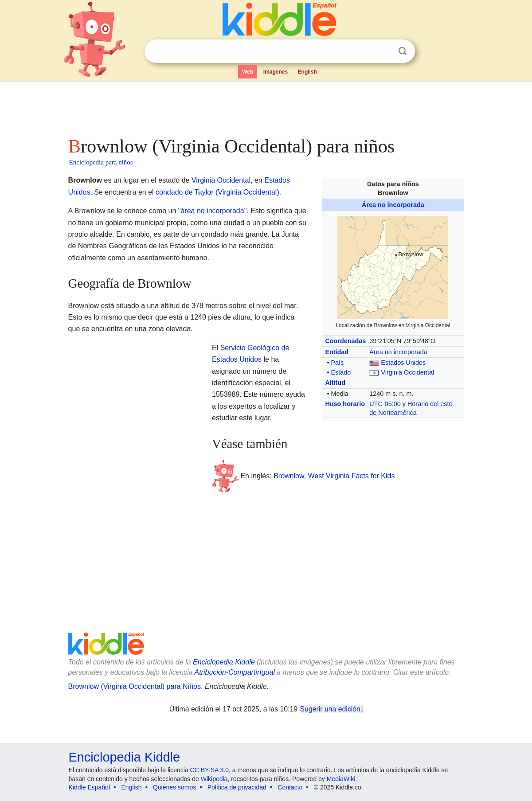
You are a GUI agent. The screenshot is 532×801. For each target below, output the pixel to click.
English (307, 72)
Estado (341, 372)
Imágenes (276, 72)
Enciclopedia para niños (101, 162)
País (337, 363)
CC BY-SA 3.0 (209, 770)
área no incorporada (212, 211)
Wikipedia (214, 779)
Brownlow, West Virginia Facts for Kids (334, 476)
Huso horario (345, 404)
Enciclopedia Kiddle (224, 662)
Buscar (403, 51)
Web (248, 72)
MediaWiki (341, 779)
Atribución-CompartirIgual (235, 672)
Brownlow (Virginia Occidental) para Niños (135, 686)
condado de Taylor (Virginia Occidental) (217, 192)
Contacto (290, 787)
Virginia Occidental (407, 372)
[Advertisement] (266, 106)
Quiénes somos (174, 787)
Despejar (384, 51)
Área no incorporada (393, 205)
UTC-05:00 (385, 404)
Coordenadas (345, 341)
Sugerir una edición (330, 709)
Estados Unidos (403, 363)
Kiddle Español (89, 787)
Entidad (337, 352)
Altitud (335, 383)
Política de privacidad (237, 787)
